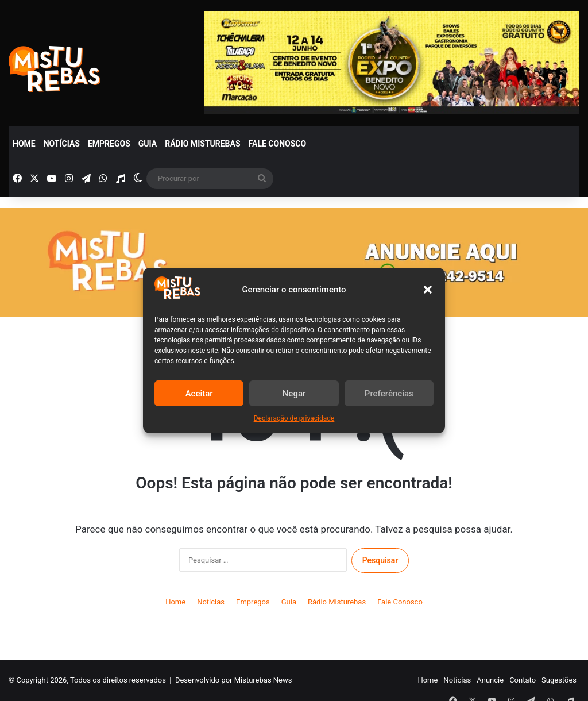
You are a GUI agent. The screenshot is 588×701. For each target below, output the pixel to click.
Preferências (389, 394)
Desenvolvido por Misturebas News (234, 680)
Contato (523, 680)
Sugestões (559, 680)
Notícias (62, 144)
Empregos (109, 144)
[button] (428, 290)
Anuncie (490, 680)
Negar (294, 394)
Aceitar (199, 394)
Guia (148, 144)
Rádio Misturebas (202, 144)
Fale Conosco (278, 144)
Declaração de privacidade (294, 418)
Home (24, 144)
